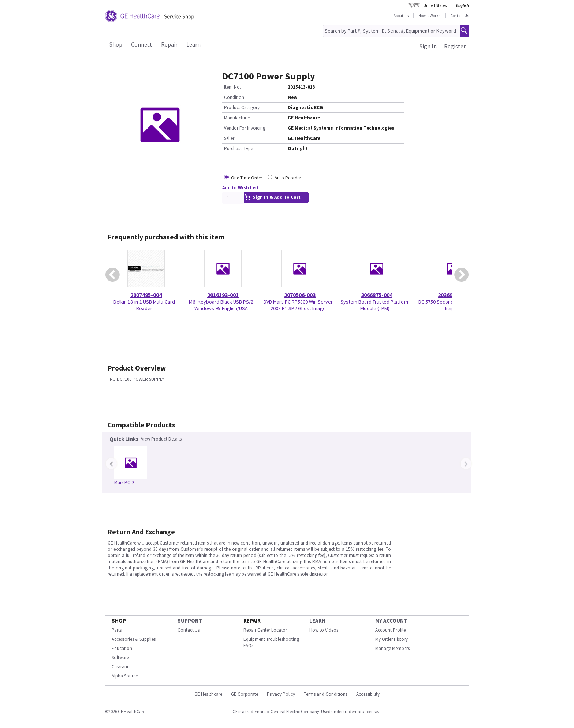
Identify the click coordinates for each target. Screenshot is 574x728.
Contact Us (460, 16)
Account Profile (390, 630)
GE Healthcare (208, 694)
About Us (401, 16)
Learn (193, 44)
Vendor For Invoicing (245, 128)
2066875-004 (377, 295)
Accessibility (368, 694)
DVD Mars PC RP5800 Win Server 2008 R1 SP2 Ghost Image (298, 305)
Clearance (122, 667)
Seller (229, 138)
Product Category (242, 107)
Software (120, 658)
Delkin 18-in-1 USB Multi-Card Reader (144, 305)
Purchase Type (238, 148)
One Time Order (247, 178)
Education (122, 648)
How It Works (429, 16)
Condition (234, 97)
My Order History (392, 639)
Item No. (232, 87)
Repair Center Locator (265, 630)
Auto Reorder (288, 178)
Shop (116, 44)
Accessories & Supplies (134, 639)
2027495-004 (146, 295)
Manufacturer (237, 118)
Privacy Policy (281, 694)
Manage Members (392, 648)
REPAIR (252, 621)
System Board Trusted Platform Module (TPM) (375, 305)
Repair (169, 44)
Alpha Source (125, 676)
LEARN (317, 621)
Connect (142, 44)
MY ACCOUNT (391, 621)
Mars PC (124, 482)
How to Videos (324, 630)
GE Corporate (245, 694)
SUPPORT (190, 621)
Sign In (428, 46)
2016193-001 (223, 295)
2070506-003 (300, 295)
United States (435, 5)
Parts (117, 630)
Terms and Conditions (326, 694)
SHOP (119, 621)
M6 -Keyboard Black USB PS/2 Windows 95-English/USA (221, 305)
